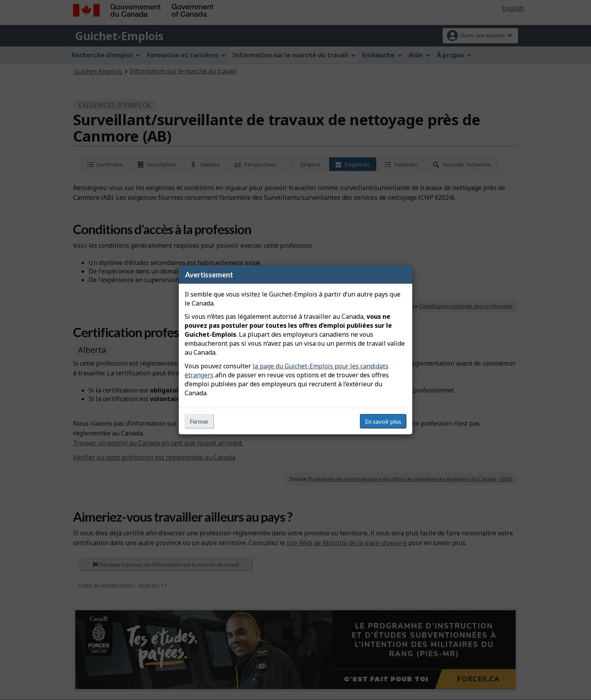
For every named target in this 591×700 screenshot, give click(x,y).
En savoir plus (383, 421)
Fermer (199, 421)
